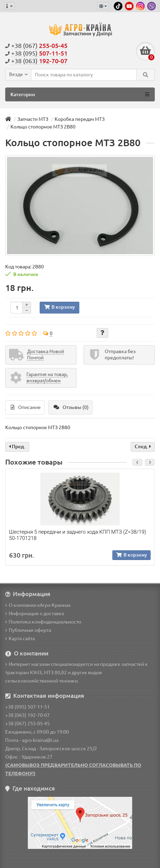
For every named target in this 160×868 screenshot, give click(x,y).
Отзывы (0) (71, 407)
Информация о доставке (35, 614)
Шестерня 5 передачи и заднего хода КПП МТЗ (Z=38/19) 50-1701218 (78, 535)
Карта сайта (20, 639)
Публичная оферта (28, 630)
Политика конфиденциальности (43, 622)
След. (143, 446)
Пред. (17, 446)
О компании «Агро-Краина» (38, 605)
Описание (26, 407)
